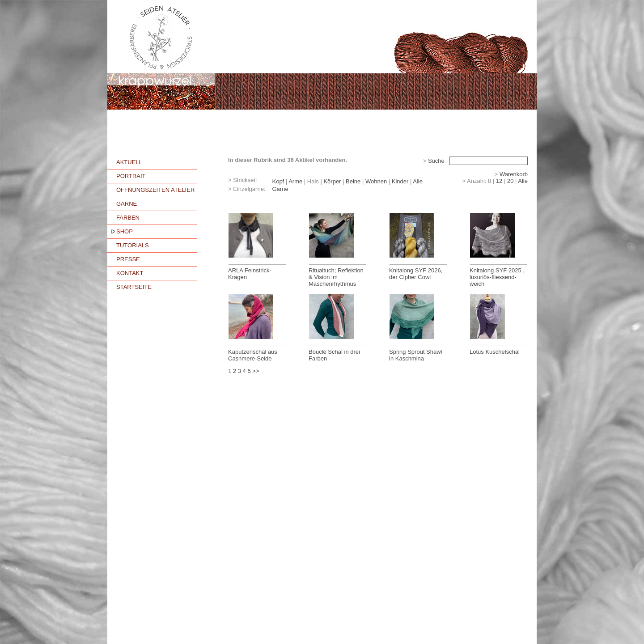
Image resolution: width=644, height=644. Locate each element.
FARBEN (128, 218)
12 (499, 181)
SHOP (125, 231)
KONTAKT (130, 273)
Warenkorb (514, 174)
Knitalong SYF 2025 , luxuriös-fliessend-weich (497, 277)
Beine (353, 181)
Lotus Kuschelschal (495, 352)
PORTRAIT (131, 176)
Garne (280, 189)
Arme (295, 181)
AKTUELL (129, 162)
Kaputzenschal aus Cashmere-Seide (253, 355)
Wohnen (376, 181)
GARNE (127, 204)
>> (256, 371)
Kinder (400, 181)
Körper (332, 181)
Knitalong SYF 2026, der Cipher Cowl (416, 274)
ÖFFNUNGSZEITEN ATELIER (155, 190)
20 (510, 181)
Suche (436, 161)
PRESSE (128, 259)
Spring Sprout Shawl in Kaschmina (416, 355)
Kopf (278, 181)
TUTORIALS (133, 245)
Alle (418, 181)
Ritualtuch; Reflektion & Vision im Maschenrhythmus (336, 277)
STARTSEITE (134, 287)
